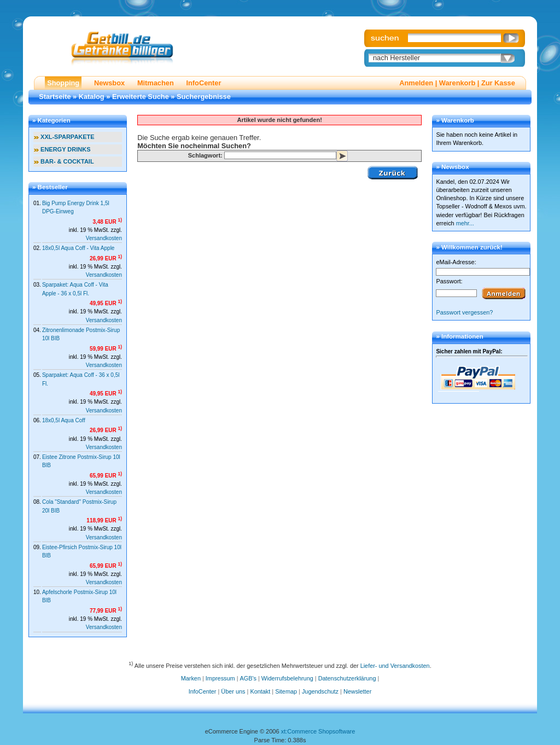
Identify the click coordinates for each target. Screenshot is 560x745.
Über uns (233, 691)
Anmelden (416, 83)
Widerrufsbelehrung (287, 678)
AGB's (248, 678)
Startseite (55, 97)
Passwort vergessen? (464, 312)
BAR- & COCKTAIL (67, 161)
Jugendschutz (320, 691)
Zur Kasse (498, 83)
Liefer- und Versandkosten (395, 665)
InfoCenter (203, 83)
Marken (191, 678)
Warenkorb (457, 83)
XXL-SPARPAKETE (68, 137)
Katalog (92, 97)
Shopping (63, 83)
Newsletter (357, 691)
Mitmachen (156, 83)
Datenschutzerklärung (347, 678)
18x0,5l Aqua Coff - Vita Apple (78, 248)
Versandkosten (104, 238)
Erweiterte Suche (141, 97)
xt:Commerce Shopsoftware (318, 731)
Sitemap (286, 691)
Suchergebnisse (204, 97)
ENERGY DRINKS (65, 149)
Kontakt (260, 691)
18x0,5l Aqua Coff (64, 420)
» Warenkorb (455, 120)
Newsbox (109, 83)
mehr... (465, 223)
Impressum (220, 678)
